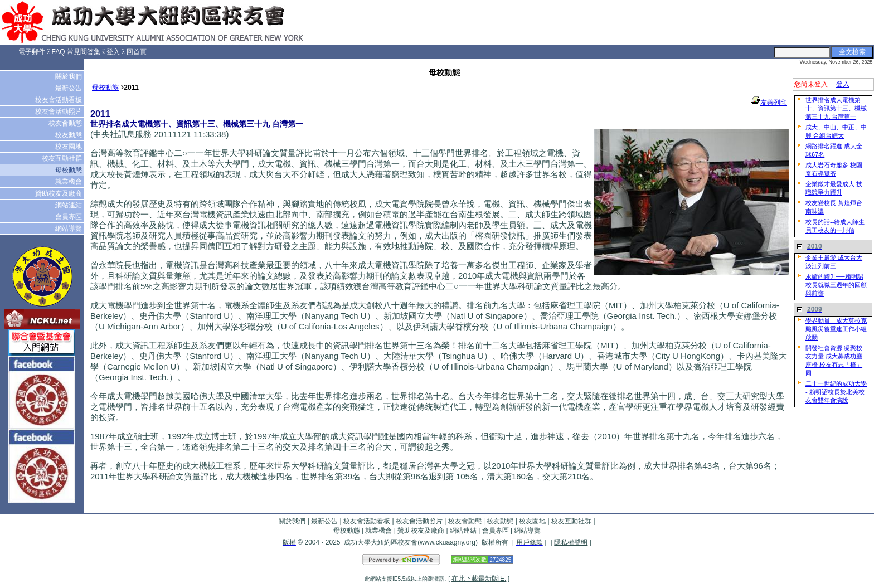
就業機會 (69, 182)
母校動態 (69, 170)
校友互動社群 (63, 158)
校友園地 (69, 147)
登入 (113, 52)
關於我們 (69, 76)
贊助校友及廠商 (59, 193)
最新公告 (69, 88)
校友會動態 (66, 123)
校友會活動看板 (59, 100)
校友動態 (69, 135)
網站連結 (69, 205)
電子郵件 (32, 52)
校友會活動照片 (59, 111)
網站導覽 (69, 229)
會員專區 (69, 217)
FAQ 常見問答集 (76, 52)
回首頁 (137, 52)
